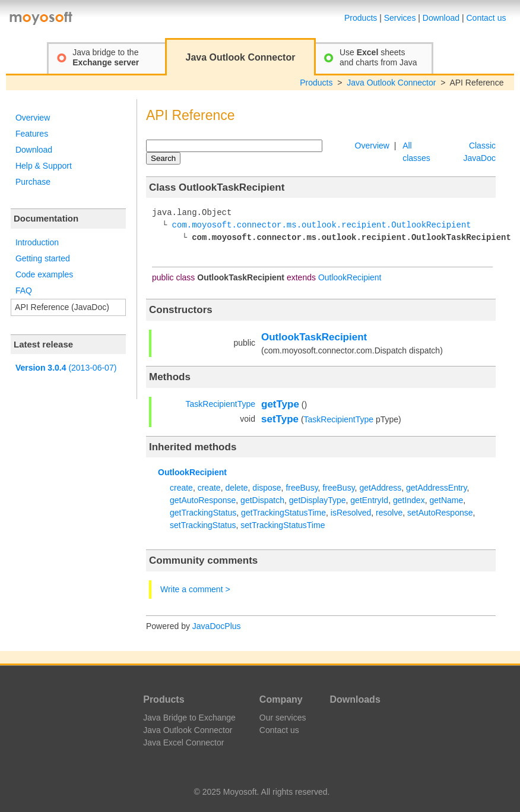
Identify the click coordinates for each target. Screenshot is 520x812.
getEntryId (369, 500)
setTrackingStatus (203, 525)
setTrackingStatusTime (283, 525)
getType (280, 404)
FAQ (24, 290)
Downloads (355, 699)
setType (280, 419)
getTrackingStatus (203, 513)
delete (236, 488)
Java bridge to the (106, 57)
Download (441, 18)
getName (446, 500)
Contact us (486, 18)
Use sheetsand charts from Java (378, 57)
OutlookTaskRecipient (314, 337)
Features (32, 134)
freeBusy (302, 488)
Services (400, 18)
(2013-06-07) (66, 368)
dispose (267, 488)
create (181, 488)
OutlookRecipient (350, 277)
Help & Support (44, 166)
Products (361, 18)
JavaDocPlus (217, 626)
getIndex (409, 500)
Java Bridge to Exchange (189, 718)
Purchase (33, 182)
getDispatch (262, 500)
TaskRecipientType (220, 404)
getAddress (380, 488)
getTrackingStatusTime (283, 513)
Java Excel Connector (183, 743)
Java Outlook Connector (391, 83)
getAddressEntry (436, 488)
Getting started (43, 258)
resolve (389, 513)
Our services (283, 718)
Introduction (37, 242)
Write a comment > (195, 589)
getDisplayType (318, 500)
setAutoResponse (440, 513)
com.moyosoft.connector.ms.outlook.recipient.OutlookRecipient (322, 225)
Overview (33, 118)
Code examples (44, 274)
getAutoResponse (203, 500)
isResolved (351, 513)
